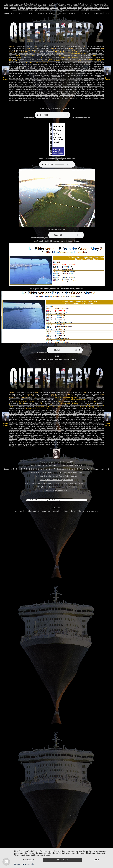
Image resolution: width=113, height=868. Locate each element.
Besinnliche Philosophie (68, 487)
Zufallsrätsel (75, 10)
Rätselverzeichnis (46, 10)
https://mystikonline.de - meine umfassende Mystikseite (68, 4)
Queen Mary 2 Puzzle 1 (39, 50)
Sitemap (63, 8)
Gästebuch (54, 8)
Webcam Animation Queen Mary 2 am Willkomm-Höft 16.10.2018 (60, 98)
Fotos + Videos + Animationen (37, 8)
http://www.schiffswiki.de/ (57, 229)
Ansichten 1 (41, 54)
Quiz (36, 10)
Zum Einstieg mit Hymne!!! (21, 47)
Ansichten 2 (50, 54)
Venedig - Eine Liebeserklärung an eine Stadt (57, 480)
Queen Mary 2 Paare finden (85, 72)
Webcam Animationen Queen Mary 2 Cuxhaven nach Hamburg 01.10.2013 (46, 72)
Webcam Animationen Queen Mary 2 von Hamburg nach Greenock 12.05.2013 (69, 68)
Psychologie (14, 8)
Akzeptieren (63, 856)
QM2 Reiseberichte (63, 63)
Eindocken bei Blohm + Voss (47, 56)
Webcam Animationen (39, 61)
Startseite (9, 4)
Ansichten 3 (60, 54)
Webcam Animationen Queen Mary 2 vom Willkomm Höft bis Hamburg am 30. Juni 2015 (56, 83)
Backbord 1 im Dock (31, 57)
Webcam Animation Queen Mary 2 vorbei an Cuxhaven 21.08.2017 (34, 95)
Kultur (90, 6)
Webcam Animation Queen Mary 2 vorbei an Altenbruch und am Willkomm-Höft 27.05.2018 (51, 97)
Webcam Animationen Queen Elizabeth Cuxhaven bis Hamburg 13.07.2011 (46, 64)
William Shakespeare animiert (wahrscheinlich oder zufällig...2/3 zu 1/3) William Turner (56, 483)
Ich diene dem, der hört (98, 4)
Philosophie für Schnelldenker (47, 487)
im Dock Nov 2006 (58, 59)
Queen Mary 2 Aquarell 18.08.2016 (32, 93)
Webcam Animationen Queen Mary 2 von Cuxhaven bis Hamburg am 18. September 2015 (41, 88)
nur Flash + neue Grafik (38, 48)
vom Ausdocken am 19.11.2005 (82, 57)
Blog (80, 8)
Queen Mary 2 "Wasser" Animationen (87, 50)
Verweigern (29, 856)
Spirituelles (62, 6)
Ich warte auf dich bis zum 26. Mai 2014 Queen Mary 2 (48, 75)
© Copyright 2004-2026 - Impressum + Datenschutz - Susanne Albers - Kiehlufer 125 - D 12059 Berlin (61, 511)
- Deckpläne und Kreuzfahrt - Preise (83, 48)
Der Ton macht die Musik (27, 54)
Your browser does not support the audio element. (52, 115)
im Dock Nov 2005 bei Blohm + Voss (77, 56)
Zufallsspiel (85, 10)
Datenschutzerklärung (32, 4)
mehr (29, 860)
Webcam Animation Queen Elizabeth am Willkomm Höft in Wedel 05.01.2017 (74, 93)
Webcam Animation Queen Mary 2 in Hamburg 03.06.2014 (39, 77)
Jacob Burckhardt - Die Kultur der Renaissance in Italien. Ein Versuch (56, 473)
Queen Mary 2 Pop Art (33, 68)
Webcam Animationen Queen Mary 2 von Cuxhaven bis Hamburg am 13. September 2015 (70, 86)
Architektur (104, 6)
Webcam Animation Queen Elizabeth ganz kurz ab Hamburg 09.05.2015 (43, 80)
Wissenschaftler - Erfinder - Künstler (63, 476)
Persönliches (72, 8)
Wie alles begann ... (61, 10)
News (44, 4)
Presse (27, 52)
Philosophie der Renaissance (56, 490)
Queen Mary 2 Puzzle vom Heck (86, 88)
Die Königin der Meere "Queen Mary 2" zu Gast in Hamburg (58, 47)
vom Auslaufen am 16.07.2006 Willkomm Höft (28, 59)
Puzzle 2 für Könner (61, 50)
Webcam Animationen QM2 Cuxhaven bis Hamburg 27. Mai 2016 (39, 91)
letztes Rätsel (95, 10)
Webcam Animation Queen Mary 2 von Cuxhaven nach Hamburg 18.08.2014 (38, 79)
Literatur (83, 6)
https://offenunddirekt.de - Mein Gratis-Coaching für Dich (25, 6)
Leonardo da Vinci (43, 476)
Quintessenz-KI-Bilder (65, 13)
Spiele (23, 8)
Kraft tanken (52, 6)
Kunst (70, 6)
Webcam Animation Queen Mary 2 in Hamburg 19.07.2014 (82, 77)
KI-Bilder (39, 13)
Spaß (6, 8)
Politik (96, 6)
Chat (31, 10)
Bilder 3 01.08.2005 (44, 52)
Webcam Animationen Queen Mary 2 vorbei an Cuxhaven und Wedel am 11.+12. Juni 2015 (64, 82)
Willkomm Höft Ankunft (86, 52)
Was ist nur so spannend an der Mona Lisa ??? (56, 462)
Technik (76, 6)
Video (14, 52)
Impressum (19, 4)
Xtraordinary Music (97, 13)
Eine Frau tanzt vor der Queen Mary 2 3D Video (68, 89)
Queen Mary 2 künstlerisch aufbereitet (68, 73)
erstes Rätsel (23, 10)
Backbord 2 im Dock (52, 57)
